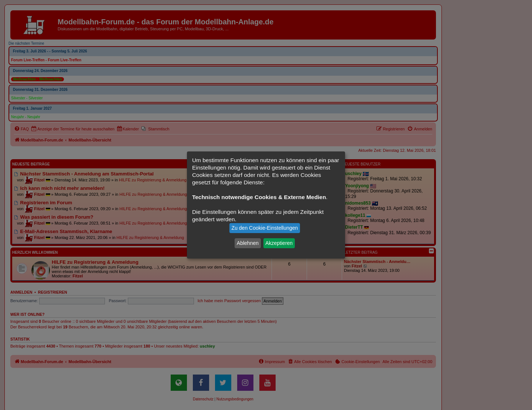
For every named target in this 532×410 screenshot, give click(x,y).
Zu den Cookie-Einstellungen (265, 228)
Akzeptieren (279, 243)
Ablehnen (248, 243)
